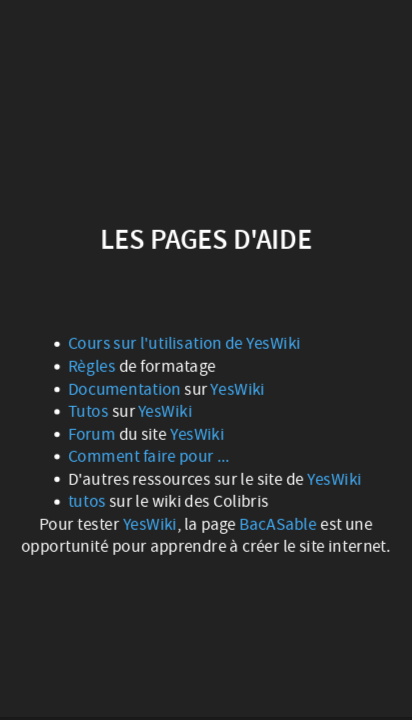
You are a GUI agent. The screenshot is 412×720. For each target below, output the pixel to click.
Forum (93, 434)
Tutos (90, 411)
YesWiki (238, 389)
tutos (88, 501)
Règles (92, 366)
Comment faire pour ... (149, 456)
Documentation (126, 389)
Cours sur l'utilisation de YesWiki (184, 344)
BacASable (277, 524)
